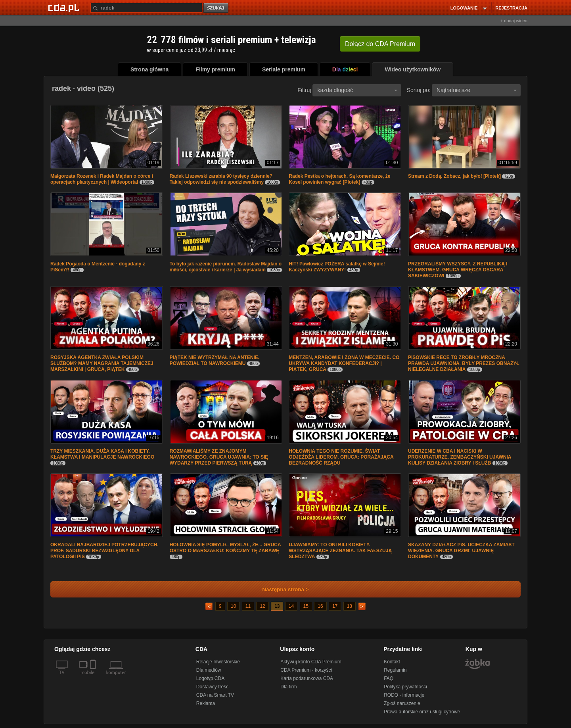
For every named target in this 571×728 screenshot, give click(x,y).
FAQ (389, 678)
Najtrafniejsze (477, 90)
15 (306, 606)
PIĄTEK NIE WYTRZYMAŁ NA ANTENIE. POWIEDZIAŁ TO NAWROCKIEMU (215, 360)
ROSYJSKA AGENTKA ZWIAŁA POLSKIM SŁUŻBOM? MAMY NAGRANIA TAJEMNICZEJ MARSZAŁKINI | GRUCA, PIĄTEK (102, 363)
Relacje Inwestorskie (218, 662)
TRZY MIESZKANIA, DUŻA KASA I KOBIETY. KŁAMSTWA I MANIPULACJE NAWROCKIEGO (102, 454)
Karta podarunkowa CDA (307, 678)
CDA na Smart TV (215, 695)
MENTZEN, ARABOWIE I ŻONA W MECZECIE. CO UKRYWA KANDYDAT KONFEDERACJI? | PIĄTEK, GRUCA (344, 363)
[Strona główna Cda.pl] (65, 8)
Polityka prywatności (405, 687)
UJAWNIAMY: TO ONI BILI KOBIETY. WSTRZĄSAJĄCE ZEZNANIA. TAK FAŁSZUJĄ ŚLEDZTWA (340, 551)
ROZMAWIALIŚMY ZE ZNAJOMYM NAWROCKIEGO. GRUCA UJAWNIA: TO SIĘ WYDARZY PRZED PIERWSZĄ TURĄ (219, 457)
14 (291, 606)
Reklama (206, 703)
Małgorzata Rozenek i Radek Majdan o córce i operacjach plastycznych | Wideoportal (102, 179)
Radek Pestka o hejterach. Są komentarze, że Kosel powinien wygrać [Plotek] (339, 179)
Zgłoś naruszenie (402, 703)
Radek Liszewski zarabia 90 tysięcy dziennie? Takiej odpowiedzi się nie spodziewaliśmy (221, 179)
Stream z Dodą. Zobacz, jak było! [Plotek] (454, 176)
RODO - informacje (404, 695)
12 (262, 606)
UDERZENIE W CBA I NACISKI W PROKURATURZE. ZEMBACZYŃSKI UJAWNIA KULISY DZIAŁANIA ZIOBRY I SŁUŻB (460, 457)
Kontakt (392, 662)
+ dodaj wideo (514, 21)
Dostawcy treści (213, 687)
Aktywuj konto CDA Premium (311, 662)
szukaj (217, 8)
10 (233, 606)
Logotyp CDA (210, 678)
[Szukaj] (146, 8)
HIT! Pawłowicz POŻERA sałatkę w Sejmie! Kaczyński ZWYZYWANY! (337, 267)
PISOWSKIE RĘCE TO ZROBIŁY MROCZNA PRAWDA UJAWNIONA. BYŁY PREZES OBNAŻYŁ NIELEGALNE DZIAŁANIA (464, 363)
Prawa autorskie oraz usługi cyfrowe (422, 712)
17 (335, 606)
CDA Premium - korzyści (306, 670)
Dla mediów (209, 670)
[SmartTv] (94, 677)
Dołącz (380, 44)
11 (248, 606)
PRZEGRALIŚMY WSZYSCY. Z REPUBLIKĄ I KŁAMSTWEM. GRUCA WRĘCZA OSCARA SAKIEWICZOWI (458, 270)
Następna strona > (280, 589)
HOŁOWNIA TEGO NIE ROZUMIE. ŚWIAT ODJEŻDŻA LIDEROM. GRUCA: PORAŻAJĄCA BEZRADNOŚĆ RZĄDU (341, 457)
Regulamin (395, 670)
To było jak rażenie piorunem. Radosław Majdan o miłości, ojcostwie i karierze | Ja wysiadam (226, 267)
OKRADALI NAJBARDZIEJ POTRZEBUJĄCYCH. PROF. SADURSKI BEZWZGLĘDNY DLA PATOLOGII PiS (104, 551)
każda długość (357, 90)
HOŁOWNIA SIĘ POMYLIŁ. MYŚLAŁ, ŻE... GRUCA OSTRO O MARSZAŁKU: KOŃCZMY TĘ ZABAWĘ (225, 548)
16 (320, 606)
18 (350, 606)
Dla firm (288, 687)
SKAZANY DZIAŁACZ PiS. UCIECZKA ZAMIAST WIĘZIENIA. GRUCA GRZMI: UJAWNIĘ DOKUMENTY (461, 551)
